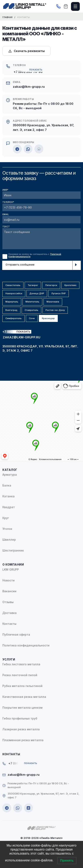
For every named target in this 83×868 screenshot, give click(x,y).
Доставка (10, 613)
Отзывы (8, 602)
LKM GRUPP (11, 569)
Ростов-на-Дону (55, 310)
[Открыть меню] (75, 6)
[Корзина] (66, 6)
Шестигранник (13, 550)
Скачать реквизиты (26, 51)
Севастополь (13, 285)
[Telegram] (17, 149)
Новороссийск (14, 293)
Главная (7, 17)
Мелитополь (32, 302)
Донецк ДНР (37, 293)
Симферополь (14, 318)
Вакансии (9, 591)
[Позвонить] (58, 6)
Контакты (9, 624)
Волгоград (11, 310)
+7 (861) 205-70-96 (28, 72)
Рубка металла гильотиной (22, 686)
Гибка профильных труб (20, 718)
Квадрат (9, 507)
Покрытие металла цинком (22, 708)
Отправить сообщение (42, 265)
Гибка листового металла (21, 664)
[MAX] (39, 149)
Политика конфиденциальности (26, 645)
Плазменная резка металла (23, 740)
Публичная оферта (16, 634)
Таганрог (33, 285)
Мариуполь (12, 302)
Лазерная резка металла (21, 729)
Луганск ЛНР (59, 293)
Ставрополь (31, 310)
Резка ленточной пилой (20, 675)
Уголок (7, 529)
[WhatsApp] (28, 149)
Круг (6, 518)
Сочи (32, 318)
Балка (7, 485)
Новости (9, 580)
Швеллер (9, 540)
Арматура (10, 475)
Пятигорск (51, 285)
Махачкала (53, 302)
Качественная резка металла (24, 697)
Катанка (9, 496)
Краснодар (48, 318)
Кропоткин (70, 285)
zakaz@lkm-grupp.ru (29, 87)
